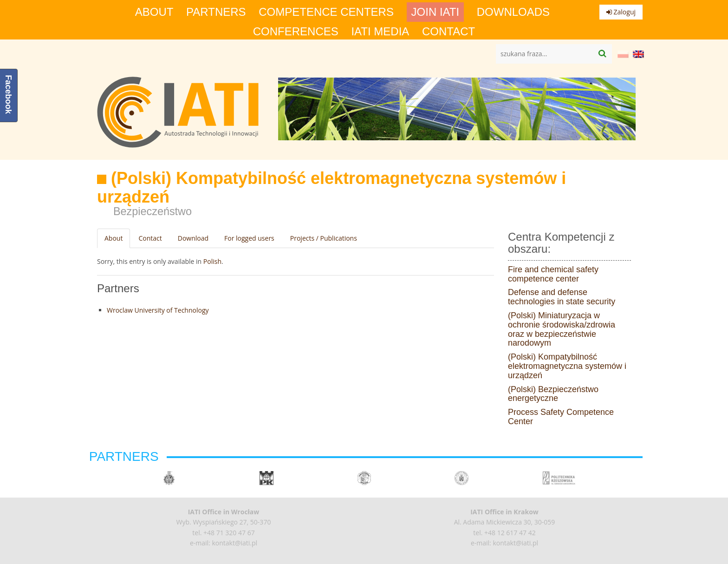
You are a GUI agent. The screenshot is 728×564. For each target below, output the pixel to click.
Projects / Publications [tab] (324, 238)
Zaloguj (621, 12)
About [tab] (114, 238)
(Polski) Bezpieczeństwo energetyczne (553, 394)
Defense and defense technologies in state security (562, 297)
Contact (448, 32)
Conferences (296, 32)
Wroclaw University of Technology (158, 310)
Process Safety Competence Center (561, 417)
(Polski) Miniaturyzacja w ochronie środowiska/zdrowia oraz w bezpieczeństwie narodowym (562, 329)
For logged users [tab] (249, 238)
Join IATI (435, 12)
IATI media (380, 32)
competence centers (326, 12)
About (154, 12)
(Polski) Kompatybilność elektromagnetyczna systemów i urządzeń (567, 366)
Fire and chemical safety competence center (553, 274)
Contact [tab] (150, 238)
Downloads (513, 12)
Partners (216, 12)
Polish (212, 261)
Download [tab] (193, 238)
